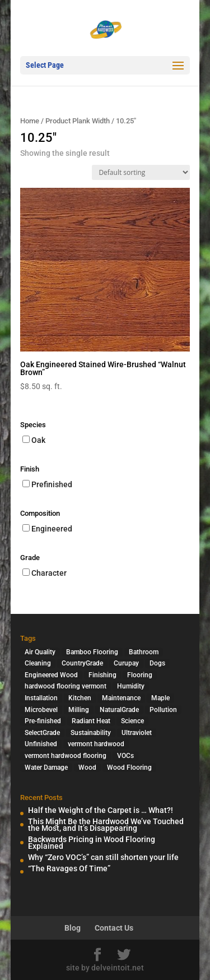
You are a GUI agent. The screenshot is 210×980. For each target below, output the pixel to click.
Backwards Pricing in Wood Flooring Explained (92, 843)
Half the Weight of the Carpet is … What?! (101, 810)
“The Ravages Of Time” (69, 868)
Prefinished (52, 484)
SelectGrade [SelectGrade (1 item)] (42, 733)
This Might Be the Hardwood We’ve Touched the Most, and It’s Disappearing (106, 825)
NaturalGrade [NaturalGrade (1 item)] (119, 710)
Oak (38, 440)
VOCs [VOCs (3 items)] (125, 756)
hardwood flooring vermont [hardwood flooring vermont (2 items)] (66, 686)
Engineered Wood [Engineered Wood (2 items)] (51, 675)
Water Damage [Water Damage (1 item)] (46, 768)
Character (49, 573)
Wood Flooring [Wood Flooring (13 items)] (129, 768)
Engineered (52, 529)
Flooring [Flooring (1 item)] (140, 675)
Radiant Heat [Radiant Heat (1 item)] (91, 721)
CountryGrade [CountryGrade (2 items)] (82, 663)
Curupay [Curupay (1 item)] (126, 663)
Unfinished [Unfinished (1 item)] (41, 744)
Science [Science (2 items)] (132, 721)
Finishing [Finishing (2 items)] (102, 675)
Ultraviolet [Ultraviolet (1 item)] (137, 733)
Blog (73, 928)
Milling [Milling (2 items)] (79, 710)
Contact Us (114, 928)
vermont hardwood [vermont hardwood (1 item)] (96, 744)
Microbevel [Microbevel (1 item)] (41, 710)
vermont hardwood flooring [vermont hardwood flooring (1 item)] (66, 756)
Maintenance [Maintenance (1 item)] (121, 698)
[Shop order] (141, 172)
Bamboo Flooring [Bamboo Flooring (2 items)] (92, 652)
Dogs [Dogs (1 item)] (157, 663)
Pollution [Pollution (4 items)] (163, 710)
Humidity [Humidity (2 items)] (131, 686)
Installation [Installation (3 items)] (41, 698)
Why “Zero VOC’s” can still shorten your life (103, 857)
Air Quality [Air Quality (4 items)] (40, 652)
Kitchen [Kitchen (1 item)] (80, 698)
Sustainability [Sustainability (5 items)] (91, 733)
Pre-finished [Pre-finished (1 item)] (43, 721)
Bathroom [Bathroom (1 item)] (144, 652)
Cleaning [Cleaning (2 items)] (38, 663)
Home (30, 121)
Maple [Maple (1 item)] (160, 698)
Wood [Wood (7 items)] (87, 768)
